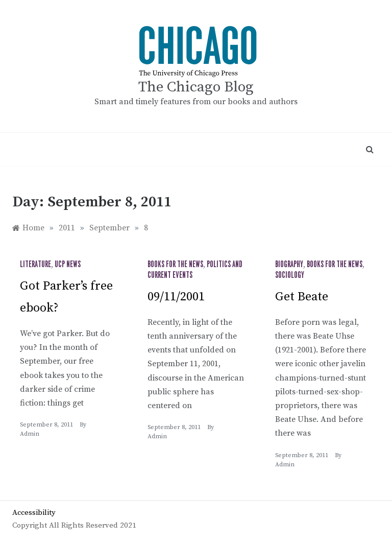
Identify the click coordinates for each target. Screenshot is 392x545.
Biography (289, 265)
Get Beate (302, 297)
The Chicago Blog (196, 87)
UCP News (68, 265)
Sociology (290, 275)
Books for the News (175, 265)
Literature (35, 265)
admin (30, 434)
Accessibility (34, 513)
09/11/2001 (176, 297)
